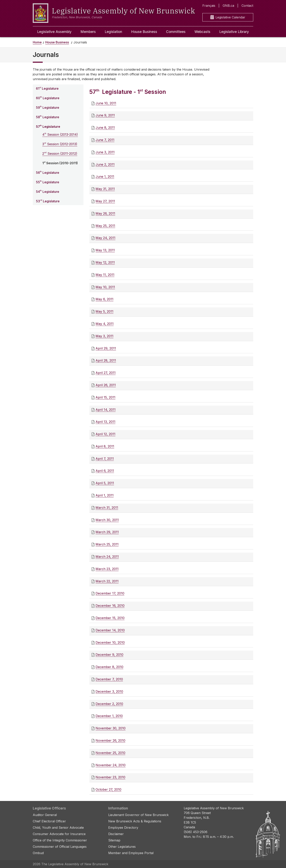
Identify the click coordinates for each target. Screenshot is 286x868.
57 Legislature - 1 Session (128, 92)
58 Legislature (48, 117)
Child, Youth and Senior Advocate (58, 828)
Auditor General (45, 815)
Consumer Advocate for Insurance (59, 834)
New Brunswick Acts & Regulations (135, 821)
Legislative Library (234, 32)
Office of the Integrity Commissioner (60, 840)
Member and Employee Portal (131, 853)
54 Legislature (48, 191)
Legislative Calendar (228, 17)
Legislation (113, 32)
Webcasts (202, 32)
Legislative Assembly (54, 32)
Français (209, 6)
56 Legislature (48, 172)
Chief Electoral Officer (49, 821)
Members (88, 32)
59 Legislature (48, 107)
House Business (144, 32)
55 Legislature (48, 182)
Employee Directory (123, 828)
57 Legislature (48, 126)
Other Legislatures (122, 847)
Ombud (38, 853)
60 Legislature (48, 98)
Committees (176, 32)
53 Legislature (48, 201)
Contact (247, 6)
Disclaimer (116, 834)
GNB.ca (228, 6)
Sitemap (114, 840)
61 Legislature (47, 88)
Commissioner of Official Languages (60, 847)
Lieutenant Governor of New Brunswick (138, 815)
